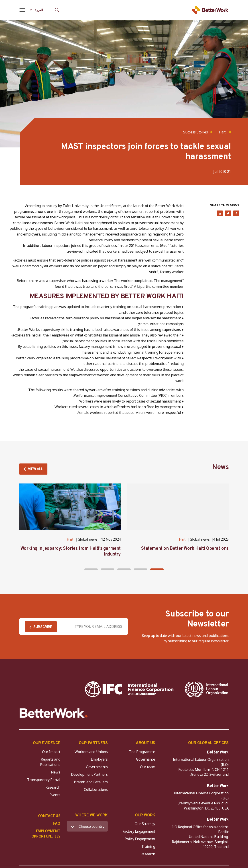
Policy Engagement (139, 839)
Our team (148, 767)
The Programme (142, 752)
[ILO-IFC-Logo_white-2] (207, 689)
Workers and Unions (91, 752)
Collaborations (96, 789)
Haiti (183, 540)
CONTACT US (49, 816)
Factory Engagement (139, 831)
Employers (99, 759)
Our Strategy (145, 824)
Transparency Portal (44, 780)
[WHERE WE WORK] (87, 826)
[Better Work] (54, 713)
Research (53, 787)
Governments (97, 767)
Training (148, 846)
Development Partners (89, 774)
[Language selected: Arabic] (39, 10)
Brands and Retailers (91, 782)
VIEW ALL (35, 469)
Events (55, 795)
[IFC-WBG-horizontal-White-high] (129, 689)
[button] (157, 569)
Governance (146, 759)
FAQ (57, 823)
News (56, 772)
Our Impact (51, 752)
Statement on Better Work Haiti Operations (185, 549)
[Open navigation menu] (22, 10)
